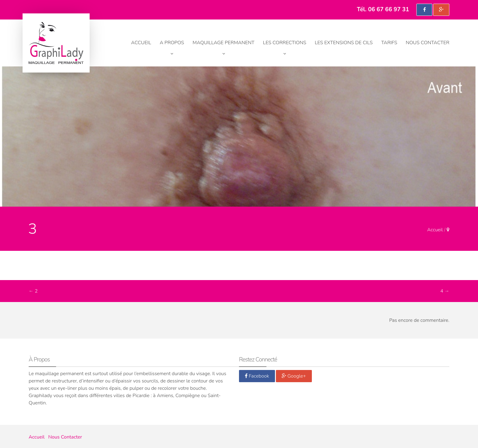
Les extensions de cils (344, 43)
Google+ (294, 376)
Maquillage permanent (224, 43)
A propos (172, 43)
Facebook (257, 376)
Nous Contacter (428, 43)
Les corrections (285, 43)
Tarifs (389, 43)
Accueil (141, 43)
